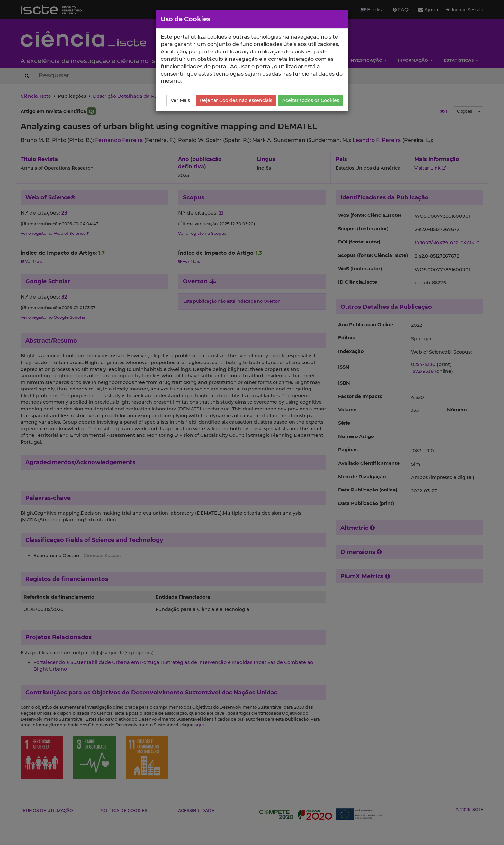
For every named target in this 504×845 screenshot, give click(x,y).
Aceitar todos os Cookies (311, 100)
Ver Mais (180, 100)
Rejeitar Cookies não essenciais (236, 100)
